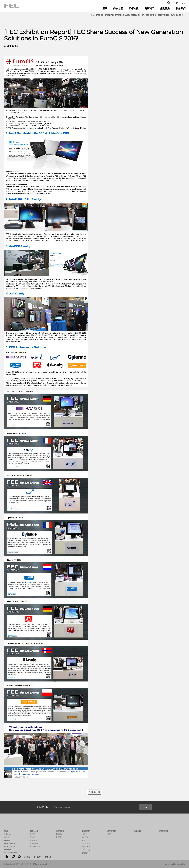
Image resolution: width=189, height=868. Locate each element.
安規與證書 (86, 843)
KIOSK (7, 837)
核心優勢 (85, 837)
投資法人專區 (87, 847)
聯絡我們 (181, 8)
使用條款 (27, 857)
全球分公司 (86, 850)
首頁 (92, 15)
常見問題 (59, 837)
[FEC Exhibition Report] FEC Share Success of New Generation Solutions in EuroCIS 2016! (140, 15)
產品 (105, 8)
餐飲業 (32, 834)
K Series (7, 834)
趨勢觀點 (165, 8)
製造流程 (85, 840)
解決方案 (118, 8)
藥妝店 (32, 837)
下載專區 (59, 834)
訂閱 (145, 807)
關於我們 (149, 8)
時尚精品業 (34, 843)
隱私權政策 (38, 857)
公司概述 (85, 834)
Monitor (7, 850)
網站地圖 (48, 857)
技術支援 (134, 8)
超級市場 (33, 840)
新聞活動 (112, 831)
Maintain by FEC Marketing (174, 864)
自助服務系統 (35, 847)
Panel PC (8, 840)
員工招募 (138, 831)
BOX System (9, 847)
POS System (9, 843)
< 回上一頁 (94, 792)
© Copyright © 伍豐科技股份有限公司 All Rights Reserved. (26, 864)
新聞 (109, 834)
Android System (11, 853)
